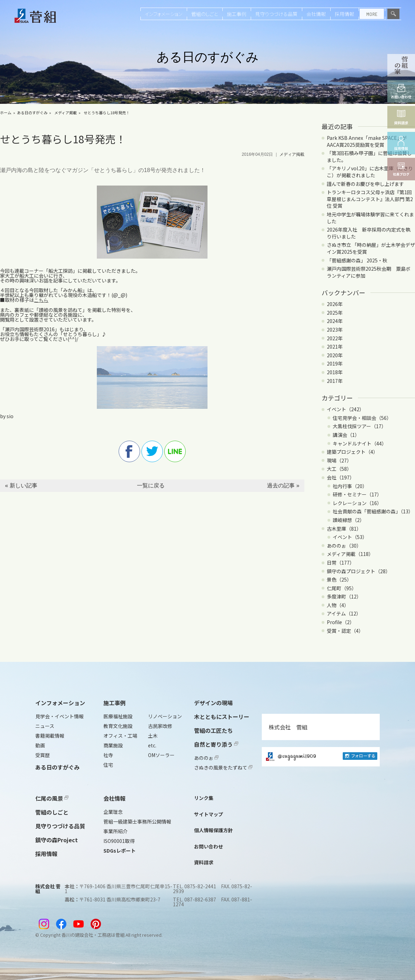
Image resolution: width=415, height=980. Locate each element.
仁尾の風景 (52, 798)
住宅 (108, 765)
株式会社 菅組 (288, 727)
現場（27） (339, 460)
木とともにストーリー (222, 717)
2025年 (335, 313)
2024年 (335, 321)
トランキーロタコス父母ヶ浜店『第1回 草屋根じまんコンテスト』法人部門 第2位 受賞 (370, 199)
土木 (153, 736)
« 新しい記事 (21, 485)
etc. (152, 745)
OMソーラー (161, 755)
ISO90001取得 (119, 841)
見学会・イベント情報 (59, 716)
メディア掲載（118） (350, 554)
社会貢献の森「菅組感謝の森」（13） (373, 511)
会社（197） (341, 477)
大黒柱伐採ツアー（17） (359, 426)
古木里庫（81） (344, 529)
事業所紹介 (116, 831)
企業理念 (113, 812)
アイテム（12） (344, 613)
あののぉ (206, 758)
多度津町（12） (344, 596)
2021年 (335, 347)
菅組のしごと (205, 14)
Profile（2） (341, 622)
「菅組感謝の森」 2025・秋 (357, 260)
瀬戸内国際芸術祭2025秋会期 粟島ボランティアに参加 (369, 272)
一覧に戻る (151, 485)
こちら (41, 300)
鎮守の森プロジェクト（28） (359, 571)
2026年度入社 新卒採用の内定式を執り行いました (369, 233)
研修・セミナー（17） (357, 494)
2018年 (335, 372)
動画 (40, 745)
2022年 (335, 338)
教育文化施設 (118, 726)
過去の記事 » (283, 485)
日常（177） (341, 563)
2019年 (335, 363)
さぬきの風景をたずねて (223, 767)
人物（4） (338, 605)
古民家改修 (160, 726)
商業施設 (113, 745)
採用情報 (344, 14)
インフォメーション (164, 14)
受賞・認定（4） (345, 631)
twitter (152, 451)
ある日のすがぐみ (32, 113)
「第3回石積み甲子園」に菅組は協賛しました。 (369, 156)
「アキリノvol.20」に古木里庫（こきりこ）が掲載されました (370, 172)
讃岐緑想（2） (349, 520)
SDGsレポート (119, 851)
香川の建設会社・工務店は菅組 (93, 935)
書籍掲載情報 (50, 736)
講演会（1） (346, 435)
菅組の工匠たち (213, 730)
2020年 (335, 355)
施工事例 (237, 14)
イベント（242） (345, 409)
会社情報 (316, 14)
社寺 (108, 755)
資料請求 (204, 862)
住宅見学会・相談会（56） (362, 418)
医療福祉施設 (118, 716)
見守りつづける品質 (276, 14)
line (175, 451)
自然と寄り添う (216, 744)
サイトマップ (209, 814)
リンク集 (204, 798)
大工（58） (339, 469)
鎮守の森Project (57, 840)
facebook (129, 451)
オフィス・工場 (120, 736)
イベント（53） (350, 537)
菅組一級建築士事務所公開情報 (137, 821)
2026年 (335, 304)
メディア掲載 (66, 113)
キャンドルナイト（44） (360, 443)
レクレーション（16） (357, 503)
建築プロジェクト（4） (352, 452)
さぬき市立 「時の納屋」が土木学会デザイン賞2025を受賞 (371, 248)
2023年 (335, 330)
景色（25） (339, 579)
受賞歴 (43, 755)
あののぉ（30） (344, 546)
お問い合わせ (209, 846)
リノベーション (165, 716)
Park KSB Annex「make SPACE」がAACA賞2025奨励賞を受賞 (367, 141)
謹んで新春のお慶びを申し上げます (365, 184)
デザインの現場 (213, 703)
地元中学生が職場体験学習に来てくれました (370, 218)
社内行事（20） (350, 486)
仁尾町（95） (342, 588)
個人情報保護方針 (213, 830)
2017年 (335, 381)
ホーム (6, 113)
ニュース (45, 726)
